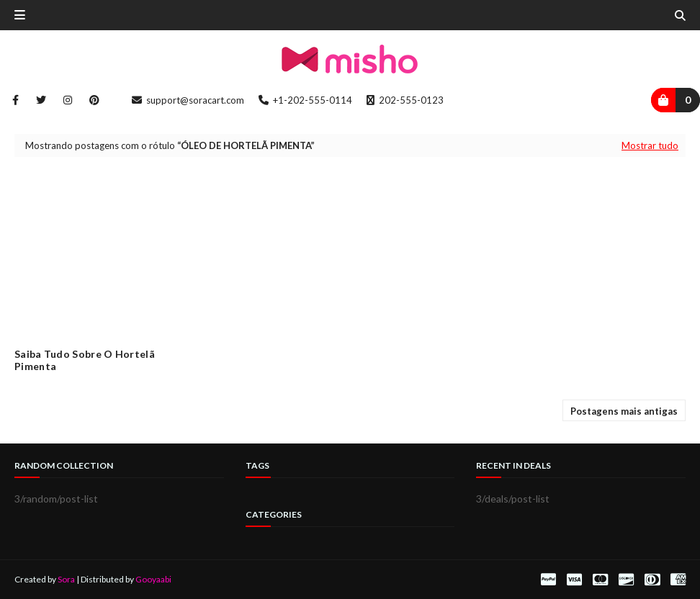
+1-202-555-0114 (305, 100)
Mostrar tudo (650, 145)
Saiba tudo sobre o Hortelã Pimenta (85, 360)
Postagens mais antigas (624, 411)
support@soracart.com (188, 100)
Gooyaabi (153, 579)
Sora (66, 579)
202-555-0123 (405, 100)
